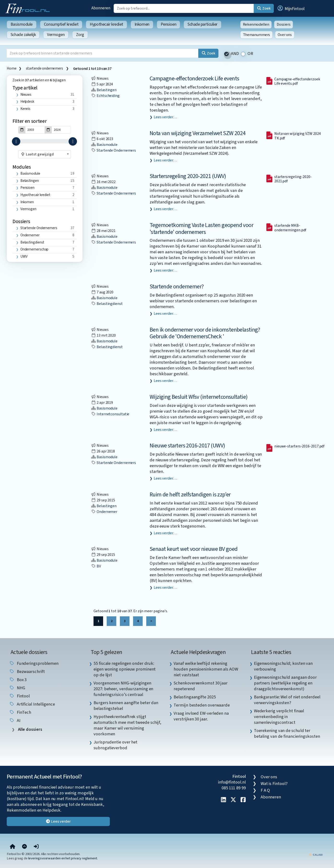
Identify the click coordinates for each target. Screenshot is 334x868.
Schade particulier (202, 24)
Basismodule (22, 24)
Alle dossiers (30, 729)
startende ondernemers (45, 68)
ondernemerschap (35, 249)
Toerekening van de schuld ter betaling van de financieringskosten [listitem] (287, 733)
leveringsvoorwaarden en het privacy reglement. (63, 858)
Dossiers (284, 24)
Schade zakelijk (23, 35)
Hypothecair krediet (106, 24)
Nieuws (26, 95)
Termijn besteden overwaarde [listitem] (202, 705)
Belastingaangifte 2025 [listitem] (195, 697)
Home (12, 68)
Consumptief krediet (61, 24)
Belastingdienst (32, 242)
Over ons (285, 35)
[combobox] (45, 154)
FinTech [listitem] (20, 712)
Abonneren (101, 8)
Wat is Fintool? (274, 784)
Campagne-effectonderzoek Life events (194, 79)
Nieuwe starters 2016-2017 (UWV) (187, 446)
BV (96, 566)
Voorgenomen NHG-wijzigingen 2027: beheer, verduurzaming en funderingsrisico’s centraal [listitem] (123, 689)
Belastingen (30, 181)
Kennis (25, 109)
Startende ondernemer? (177, 287)
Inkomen (142, 24)
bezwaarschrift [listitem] (27, 672)
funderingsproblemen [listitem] (34, 663)
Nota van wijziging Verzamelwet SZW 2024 (198, 133)
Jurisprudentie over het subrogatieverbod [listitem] (115, 745)
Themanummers (256, 35)
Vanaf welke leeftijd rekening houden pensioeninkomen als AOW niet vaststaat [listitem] (206, 669)
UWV (24, 256)
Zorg (80, 35)
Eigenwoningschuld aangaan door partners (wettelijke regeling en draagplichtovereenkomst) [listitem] (285, 683)
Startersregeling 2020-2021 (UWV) (188, 176)
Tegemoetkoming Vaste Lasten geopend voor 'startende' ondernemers (201, 229)
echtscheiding (105, 96)
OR (250, 54)
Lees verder (58, 821)
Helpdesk (27, 101)
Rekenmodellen (256, 24)
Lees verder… (165, 117)
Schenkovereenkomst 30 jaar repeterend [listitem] (201, 686)
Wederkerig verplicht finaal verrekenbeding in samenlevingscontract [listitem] (279, 717)
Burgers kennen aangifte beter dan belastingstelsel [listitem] (126, 706)
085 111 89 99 (234, 788)
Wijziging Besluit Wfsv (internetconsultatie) (199, 397)
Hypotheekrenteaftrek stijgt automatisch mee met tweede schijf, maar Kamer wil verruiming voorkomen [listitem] (127, 725)
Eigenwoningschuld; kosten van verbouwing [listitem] (283, 666)
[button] (291, 8)
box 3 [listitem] (18, 680)
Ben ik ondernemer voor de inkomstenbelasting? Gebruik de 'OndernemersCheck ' (205, 333)
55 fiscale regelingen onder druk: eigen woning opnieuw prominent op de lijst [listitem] (125, 669)
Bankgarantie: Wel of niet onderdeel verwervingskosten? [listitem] (287, 700)
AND (235, 54)
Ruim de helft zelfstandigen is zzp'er (190, 495)
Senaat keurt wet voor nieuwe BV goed (193, 549)
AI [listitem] (15, 720)
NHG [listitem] (17, 688)
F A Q (265, 790)
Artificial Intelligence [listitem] (32, 704)
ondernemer (30, 235)
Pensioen (168, 24)
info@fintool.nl (232, 782)
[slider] (16, 141)
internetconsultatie (110, 414)
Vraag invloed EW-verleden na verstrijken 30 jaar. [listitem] (201, 716)
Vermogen (56, 35)
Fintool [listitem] (19, 696)
